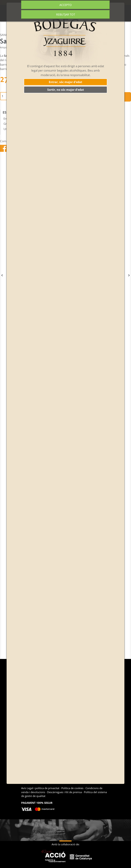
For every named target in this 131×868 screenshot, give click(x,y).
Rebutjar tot (66, 14)
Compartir (4, 148)
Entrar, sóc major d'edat (65, 82)
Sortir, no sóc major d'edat (66, 90)
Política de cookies (72, 788)
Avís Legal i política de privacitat (41, 788)
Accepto (66, 5)
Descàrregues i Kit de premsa (64, 792)
